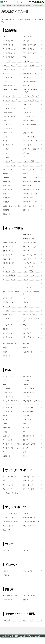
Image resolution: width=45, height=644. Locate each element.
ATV (4, 235)
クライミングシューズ (10, 90)
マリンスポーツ (29, 526)
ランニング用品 (29, 161)
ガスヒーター (7, 259)
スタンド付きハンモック (11, 291)
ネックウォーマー (9, 145)
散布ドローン (7, 575)
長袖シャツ (7, 214)
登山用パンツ (7, 198)
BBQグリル (27, 235)
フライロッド (7, 411)
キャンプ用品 (28, 271)
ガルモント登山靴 (30, 81)
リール (5, 424)
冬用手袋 (6, 177)
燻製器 (26, 348)
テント (5, 137)
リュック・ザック (9, 165)
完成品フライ (7, 428)
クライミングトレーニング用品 (32, 91)
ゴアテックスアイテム (10, 108)
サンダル (26, 283)
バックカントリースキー (11, 493)
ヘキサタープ (7, 325)
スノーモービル (29, 489)
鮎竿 (25, 456)
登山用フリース (29, 198)
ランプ (26, 329)
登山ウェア (7, 185)
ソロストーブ (7, 133)
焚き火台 (26, 344)
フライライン (7, 407)
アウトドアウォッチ (10, 49)
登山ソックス (7, 190)
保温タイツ (7, 173)
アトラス (26, 61)
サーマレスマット (9, 116)
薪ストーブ (7, 356)
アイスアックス (8, 41)
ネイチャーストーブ (30, 141)
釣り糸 (26, 448)
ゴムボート (7, 389)
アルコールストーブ (10, 65)
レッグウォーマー (30, 169)
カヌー (26, 384)
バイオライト (28, 145)
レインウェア (28, 165)
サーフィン (27, 513)
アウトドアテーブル (10, 243)
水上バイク (7, 530)
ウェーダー (27, 376)
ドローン (6, 571)
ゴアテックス (28, 104)
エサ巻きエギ (28, 380)
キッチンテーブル (30, 263)
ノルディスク (7, 314)
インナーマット (8, 247)
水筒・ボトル (7, 181)
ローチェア (27, 333)
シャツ (5, 120)
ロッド (26, 424)
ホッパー (26, 415)
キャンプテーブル (9, 271)
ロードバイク (7, 600)
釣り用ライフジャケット (11, 448)
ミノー (5, 419)
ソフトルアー (7, 393)
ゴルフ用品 (7, 620)
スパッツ (26, 129)
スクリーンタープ (30, 287)
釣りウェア (27, 440)
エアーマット (28, 251)
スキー (5, 481)
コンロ (5, 283)
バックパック (7, 149)
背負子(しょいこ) (29, 206)
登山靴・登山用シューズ (11, 206)
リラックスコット (9, 333)
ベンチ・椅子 (7, 161)
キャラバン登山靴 (9, 85)
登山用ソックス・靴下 (31, 194)
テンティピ (27, 306)
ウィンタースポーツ (10, 477)
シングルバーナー (30, 125)
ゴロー (26, 108)
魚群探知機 (7, 456)
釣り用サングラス (30, 444)
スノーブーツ (28, 485)
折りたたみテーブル (10, 344)
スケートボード (8, 485)
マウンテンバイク (30, 596)
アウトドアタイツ (9, 53)
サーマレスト (28, 112)
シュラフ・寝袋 (29, 120)
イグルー (26, 69)
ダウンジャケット (30, 133)
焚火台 (5, 348)
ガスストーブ (7, 77)
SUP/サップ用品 (29, 239)
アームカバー (28, 37)
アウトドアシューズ (30, 49)
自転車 (26, 600)
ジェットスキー (8, 518)
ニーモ (5, 141)
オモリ (5, 384)
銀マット (26, 210)
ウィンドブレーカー (30, 73)
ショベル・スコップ (10, 287)
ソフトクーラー (8, 298)
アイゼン (26, 41)
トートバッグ (7, 310)
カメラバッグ (28, 77)
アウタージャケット (10, 45)
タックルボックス (30, 393)
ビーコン (6, 153)
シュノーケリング (30, 518)
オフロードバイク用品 (10, 596)
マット (26, 325)
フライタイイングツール (11, 401)
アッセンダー (7, 61)
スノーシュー (7, 129)
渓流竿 (5, 432)
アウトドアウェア (30, 45)
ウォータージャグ (30, 247)
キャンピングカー (30, 267)
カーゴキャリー (8, 255)
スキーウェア (28, 481)
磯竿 (25, 432)
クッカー (26, 85)
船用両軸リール (29, 436)
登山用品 (6, 202)
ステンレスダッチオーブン (32, 293)
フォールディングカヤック (32, 320)
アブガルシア (7, 376)
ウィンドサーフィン (10, 513)
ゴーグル (6, 104)
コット (26, 279)
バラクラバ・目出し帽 (31, 149)
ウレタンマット (8, 251)
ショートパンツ (8, 125)
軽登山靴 (6, 210)
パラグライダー (29, 620)
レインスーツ (7, 169)
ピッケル (6, 157)
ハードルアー (28, 397)
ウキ (4, 380)
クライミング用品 (30, 100)
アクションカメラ (30, 243)
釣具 (25, 452)
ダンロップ (27, 302)
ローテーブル (7, 337)
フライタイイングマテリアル (32, 402)
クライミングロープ (10, 100)
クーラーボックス (9, 279)
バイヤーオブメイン (30, 314)
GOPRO (5, 239)
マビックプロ (28, 571)
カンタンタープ (8, 263)
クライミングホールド (31, 96)
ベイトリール (28, 411)
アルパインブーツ (9, 69)
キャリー (6, 267)
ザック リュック (29, 116)
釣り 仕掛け (7, 440)
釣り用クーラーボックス (11, 444)
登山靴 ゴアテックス (30, 202)
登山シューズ (28, 185)
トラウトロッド (8, 397)
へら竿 (5, 415)
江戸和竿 (26, 428)
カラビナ (6, 81)
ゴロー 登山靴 (7, 112)
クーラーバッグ (29, 275)
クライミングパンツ (10, 96)
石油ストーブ (28, 352)
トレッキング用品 (30, 137)
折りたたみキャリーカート (32, 338)
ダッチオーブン (8, 302)
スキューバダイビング (10, 522)
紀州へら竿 (7, 436)
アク (25, 57)
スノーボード (7, 489)
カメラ (26, 550)
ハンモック (7, 318)
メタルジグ (27, 419)
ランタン (6, 329)
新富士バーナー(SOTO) (31, 177)
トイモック (27, 310)
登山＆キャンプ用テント (32, 181)
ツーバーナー (7, 306)
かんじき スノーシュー (31, 477)
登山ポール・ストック (31, 190)
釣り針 (5, 452)
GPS (4, 37)
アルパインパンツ (30, 65)
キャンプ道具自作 (9, 275)
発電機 (5, 352)
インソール (7, 73)
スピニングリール (30, 389)
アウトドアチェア (30, 53)
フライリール (28, 407)
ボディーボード (8, 526)
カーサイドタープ (30, 255)
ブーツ (26, 157)
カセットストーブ (30, 259)
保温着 (26, 173)
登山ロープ (7, 194)
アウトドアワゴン (9, 57)
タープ (26, 298)
